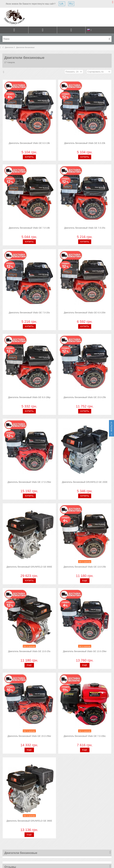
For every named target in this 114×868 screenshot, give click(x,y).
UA (62, 4)
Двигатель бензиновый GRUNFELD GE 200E (85, 482)
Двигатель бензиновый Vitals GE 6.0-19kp (29, 397)
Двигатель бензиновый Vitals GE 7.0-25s (85, 228)
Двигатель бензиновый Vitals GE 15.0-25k (85, 397)
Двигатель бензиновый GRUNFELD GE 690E (29, 567)
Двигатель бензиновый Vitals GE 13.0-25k (85, 567)
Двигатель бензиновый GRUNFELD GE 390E (29, 821)
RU (71, 4)
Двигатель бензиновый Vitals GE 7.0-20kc (85, 736)
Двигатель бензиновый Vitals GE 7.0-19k (29, 228)
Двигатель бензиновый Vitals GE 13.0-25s (29, 651)
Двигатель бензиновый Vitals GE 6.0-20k (85, 143)
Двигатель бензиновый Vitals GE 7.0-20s (29, 313)
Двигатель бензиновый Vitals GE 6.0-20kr (85, 313)
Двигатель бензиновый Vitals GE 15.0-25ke (29, 736)
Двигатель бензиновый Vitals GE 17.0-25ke (29, 482)
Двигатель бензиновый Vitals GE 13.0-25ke (85, 651)
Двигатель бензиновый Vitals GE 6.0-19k (29, 143)
